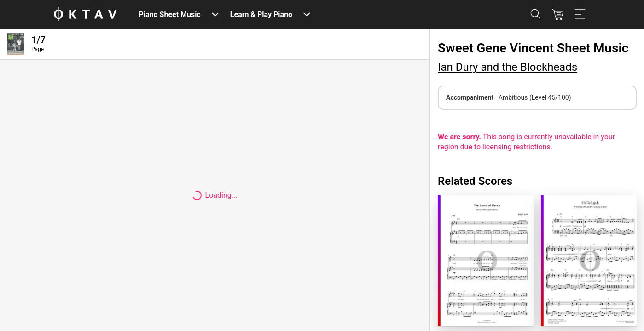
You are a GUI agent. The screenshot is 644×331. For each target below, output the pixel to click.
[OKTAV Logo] (85, 15)
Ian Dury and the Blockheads (508, 67)
